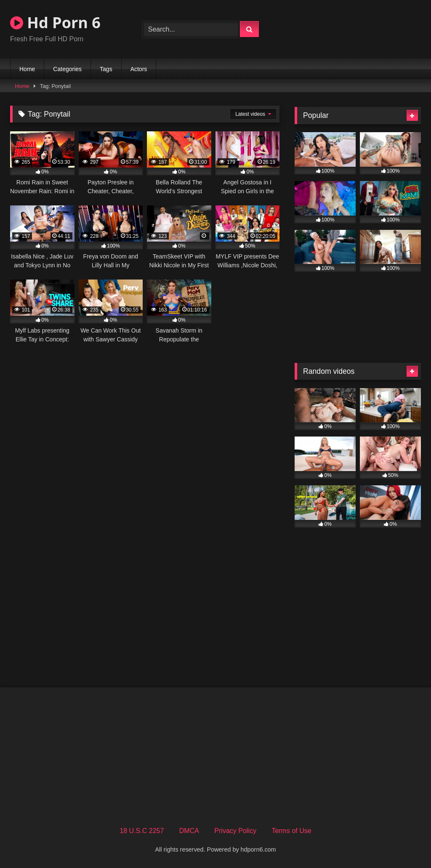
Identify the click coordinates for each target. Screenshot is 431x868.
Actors (139, 69)
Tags (106, 69)
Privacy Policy (235, 831)
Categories (67, 69)
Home (27, 69)
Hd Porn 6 (55, 23)
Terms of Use (291, 831)
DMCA (189, 831)
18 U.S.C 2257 (142, 831)
